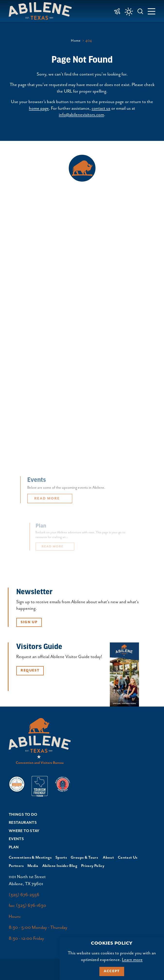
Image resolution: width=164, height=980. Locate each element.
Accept (112, 971)
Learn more (132, 960)
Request (30, 670)
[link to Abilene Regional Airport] (117, 11)
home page (39, 108)
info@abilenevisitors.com (81, 115)
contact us (101, 108)
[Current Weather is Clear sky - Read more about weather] (129, 12)
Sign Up (29, 622)
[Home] (42, 11)
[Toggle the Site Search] (140, 11)
